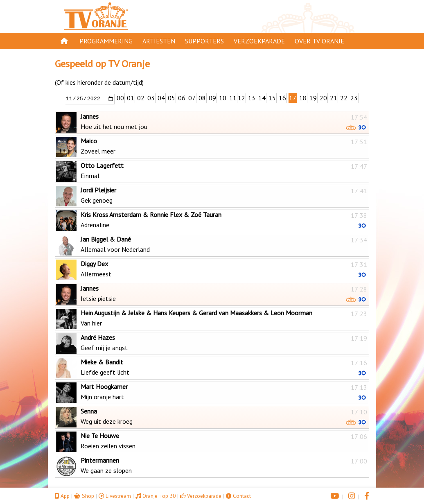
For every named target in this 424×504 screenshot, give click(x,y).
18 (303, 98)
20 (323, 98)
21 (334, 98)
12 (241, 98)
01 (131, 98)
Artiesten (159, 41)
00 (120, 98)
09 (212, 98)
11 (233, 98)
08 (202, 98)
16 (282, 98)
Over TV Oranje (319, 41)
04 (161, 98)
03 (151, 98)
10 (223, 98)
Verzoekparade (259, 41)
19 (313, 98)
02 (141, 98)
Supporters (204, 41)
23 (354, 98)
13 (252, 98)
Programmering (106, 41)
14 (262, 98)
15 (272, 98)
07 (192, 98)
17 (293, 98)
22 (344, 98)
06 (182, 98)
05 (171, 98)
